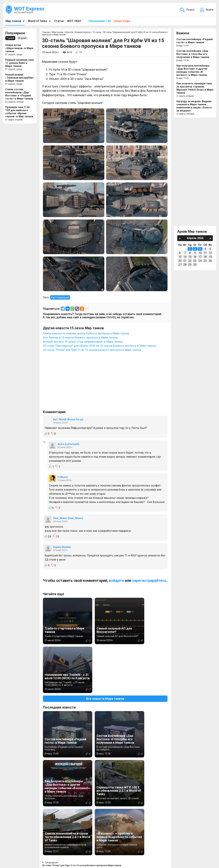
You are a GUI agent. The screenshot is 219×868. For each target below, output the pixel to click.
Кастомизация (60, 297)
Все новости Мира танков (105, 650)
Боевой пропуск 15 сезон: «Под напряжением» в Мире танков (83, 342)
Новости (93, 845)
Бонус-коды (122, 21)
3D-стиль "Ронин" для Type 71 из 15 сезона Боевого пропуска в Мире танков (92, 350)
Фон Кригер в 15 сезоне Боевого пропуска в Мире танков (80, 338)
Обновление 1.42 (100, 21)
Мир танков (13, 21)
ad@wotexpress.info (47, 849)
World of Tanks (38, 21)
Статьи (59, 21)
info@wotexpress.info (34, 845)
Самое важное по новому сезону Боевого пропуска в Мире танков (86, 333)
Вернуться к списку (105, 774)
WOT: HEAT (74, 21)
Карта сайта (205, 845)
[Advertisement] (105, 382)
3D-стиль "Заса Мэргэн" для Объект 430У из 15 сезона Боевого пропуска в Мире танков (99, 346)
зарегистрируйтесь (149, 581)
